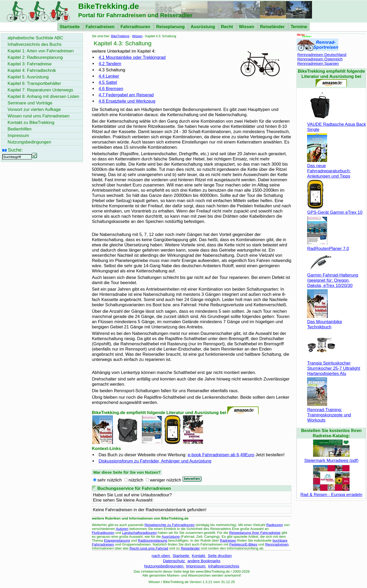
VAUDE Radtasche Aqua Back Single (336, 124)
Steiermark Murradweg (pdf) (331, 458)
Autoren (122, 529)
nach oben (161, 556)
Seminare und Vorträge (30, 103)
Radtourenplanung (153, 540)
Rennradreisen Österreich (320, 59)
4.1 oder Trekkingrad (132, 57)
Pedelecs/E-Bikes (243, 544)
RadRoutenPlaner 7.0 (328, 246)
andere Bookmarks (204, 561)
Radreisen (228, 540)
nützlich (136, 480)
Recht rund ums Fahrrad (149, 548)
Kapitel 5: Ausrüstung (28, 77)
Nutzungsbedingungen (164, 566)
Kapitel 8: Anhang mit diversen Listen (43, 96)
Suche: (15, 150)
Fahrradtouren (136, 27)
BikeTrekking (120, 36)
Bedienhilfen (20, 129)
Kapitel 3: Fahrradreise (30, 64)
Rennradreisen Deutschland (322, 55)
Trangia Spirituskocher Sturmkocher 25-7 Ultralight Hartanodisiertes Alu (334, 366)
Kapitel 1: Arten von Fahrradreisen (41, 51)
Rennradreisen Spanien (318, 63)
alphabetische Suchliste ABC (35, 38)
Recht (228, 27)
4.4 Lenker (109, 76)
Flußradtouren (103, 533)
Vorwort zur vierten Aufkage (34, 110)
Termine (299, 27)
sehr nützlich (109, 480)
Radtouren (274, 525)
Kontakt (199, 556)
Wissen (247, 27)
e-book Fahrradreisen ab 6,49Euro (221, 455)
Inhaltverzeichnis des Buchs (35, 44)
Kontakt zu (31, 123)
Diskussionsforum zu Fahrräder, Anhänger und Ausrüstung (155, 461)
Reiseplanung (171, 27)
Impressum (196, 566)
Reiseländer (273, 27)
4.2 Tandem (110, 64)
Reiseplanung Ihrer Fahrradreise (255, 533)
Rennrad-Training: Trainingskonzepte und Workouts (329, 412)
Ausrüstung (203, 27)
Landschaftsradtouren (139, 533)
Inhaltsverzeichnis (224, 566)
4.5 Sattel (108, 82)
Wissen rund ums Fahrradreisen (39, 116)
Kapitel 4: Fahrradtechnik (32, 70)
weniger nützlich (166, 480)
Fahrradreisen (101, 27)
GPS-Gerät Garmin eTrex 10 (335, 210)
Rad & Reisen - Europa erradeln (331, 492)
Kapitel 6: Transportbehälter (34, 83)
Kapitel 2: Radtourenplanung (35, 57)
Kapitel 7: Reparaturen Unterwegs (40, 90)
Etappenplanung (117, 540)
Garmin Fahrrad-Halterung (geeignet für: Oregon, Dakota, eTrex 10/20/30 (333, 278)
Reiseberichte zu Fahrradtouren (169, 525)
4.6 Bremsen (111, 89)
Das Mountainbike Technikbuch (325, 322)
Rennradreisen (277, 544)
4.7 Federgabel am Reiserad (126, 95)
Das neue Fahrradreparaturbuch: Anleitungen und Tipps (329, 168)
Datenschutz (174, 561)
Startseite (70, 27)
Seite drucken (220, 556)
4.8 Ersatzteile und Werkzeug (127, 101)
